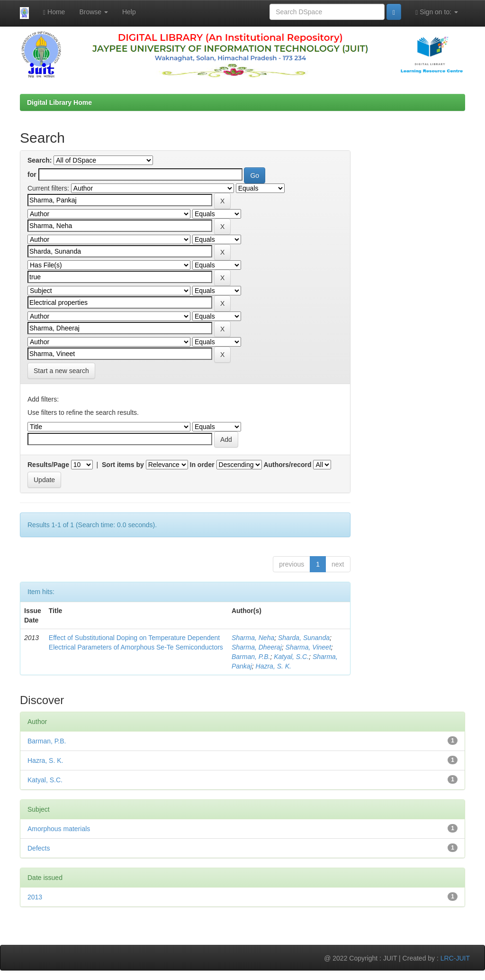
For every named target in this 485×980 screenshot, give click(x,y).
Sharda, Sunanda (304, 638)
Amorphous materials (59, 829)
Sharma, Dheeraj (257, 647)
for (32, 174)
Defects (39, 848)
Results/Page (48, 465)
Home (54, 12)
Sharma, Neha (253, 638)
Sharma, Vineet (308, 647)
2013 (35, 897)
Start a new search (61, 371)
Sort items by (123, 465)
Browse (94, 12)
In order (202, 465)
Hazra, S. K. (274, 666)
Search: (40, 160)
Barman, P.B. (251, 657)
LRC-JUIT (455, 958)
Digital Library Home (59, 102)
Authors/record (287, 465)
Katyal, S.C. (291, 657)
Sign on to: (437, 12)
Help (129, 12)
